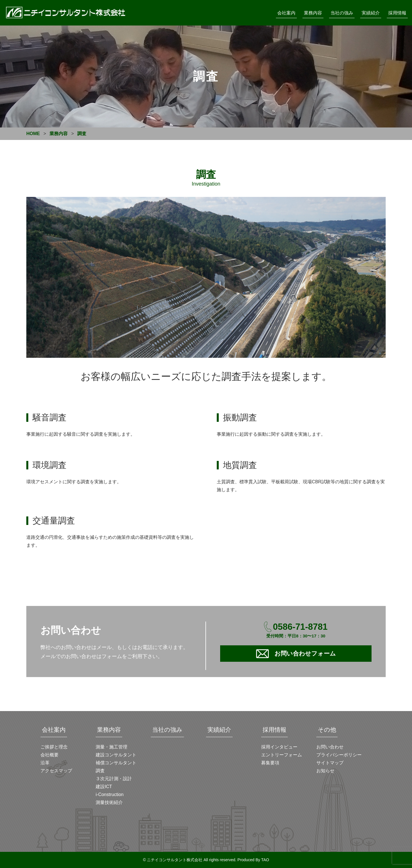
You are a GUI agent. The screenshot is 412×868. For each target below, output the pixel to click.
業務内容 (313, 13)
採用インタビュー (279, 747)
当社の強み (342, 13)
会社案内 (286, 13)
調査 (100, 771)
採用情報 (397, 13)
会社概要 (50, 755)
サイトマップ (330, 763)
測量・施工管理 (111, 747)
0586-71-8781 (300, 627)
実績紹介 (371, 13)
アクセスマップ (56, 771)
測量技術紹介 (109, 802)
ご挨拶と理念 (54, 747)
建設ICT (104, 787)
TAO (265, 860)
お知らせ (325, 771)
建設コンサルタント (116, 755)
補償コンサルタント (116, 763)
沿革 (45, 763)
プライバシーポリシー (339, 755)
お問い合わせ (330, 747)
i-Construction (110, 794)
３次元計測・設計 (114, 779)
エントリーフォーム (282, 755)
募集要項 (270, 763)
